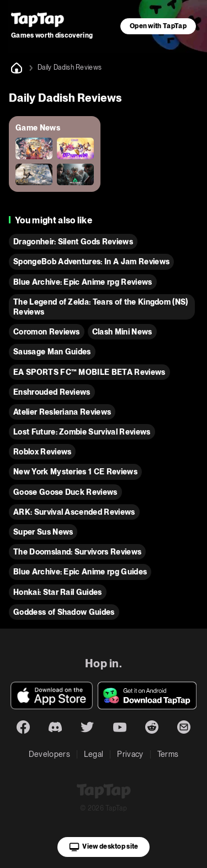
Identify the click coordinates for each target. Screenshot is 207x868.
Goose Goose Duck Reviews (65, 492)
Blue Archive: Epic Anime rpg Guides (80, 572)
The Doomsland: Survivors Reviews (77, 552)
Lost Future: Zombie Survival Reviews (82, 432)
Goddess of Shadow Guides (64, 612)
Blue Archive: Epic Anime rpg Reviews (83, 282)
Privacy (130, 754)
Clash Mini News (122, 332)
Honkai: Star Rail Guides (58, 592)
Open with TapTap (158, 26)
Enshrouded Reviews (52, 392)
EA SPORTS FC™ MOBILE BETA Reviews (89, 372)
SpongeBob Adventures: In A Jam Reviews (91, 262)
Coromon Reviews (47, 332)
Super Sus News (43, 532)
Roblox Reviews (42, 452)
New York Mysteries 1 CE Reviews (75, 472)
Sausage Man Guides (52, 352)
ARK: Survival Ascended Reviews (74, 512)
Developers (49, 754)
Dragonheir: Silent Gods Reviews (73, 242)
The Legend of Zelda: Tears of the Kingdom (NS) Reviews (101, 307)
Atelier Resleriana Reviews (62, 412)
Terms (168, 754)
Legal (94, 754)
